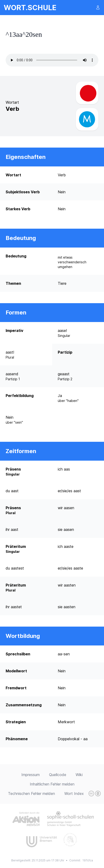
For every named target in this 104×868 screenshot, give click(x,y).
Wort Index (74, 794)
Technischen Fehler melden (31, 794)
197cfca (88, 860)
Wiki (79, 775)
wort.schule (30, 8)
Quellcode (58, 775)
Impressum (31, 775)
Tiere (62, 283)
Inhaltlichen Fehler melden (52, 784)
